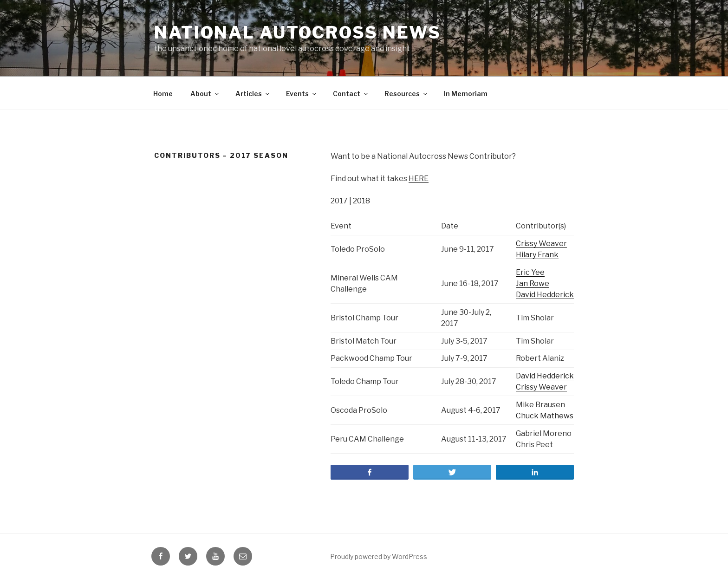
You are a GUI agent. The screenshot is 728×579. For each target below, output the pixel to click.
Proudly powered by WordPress (379, 556)
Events (302, 94)
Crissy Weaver (541, 244)
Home (163, 94)
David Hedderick (545, 295)
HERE (419, 179)
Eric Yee (530, 272)
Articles (253, 94)
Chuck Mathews (545, 416)
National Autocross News (298, 33)
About (205, 94)
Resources (406, 94)
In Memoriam (466, 94)
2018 (361, 201)
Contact (351, 94)
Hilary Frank (537, 255)
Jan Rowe (533, 283)
